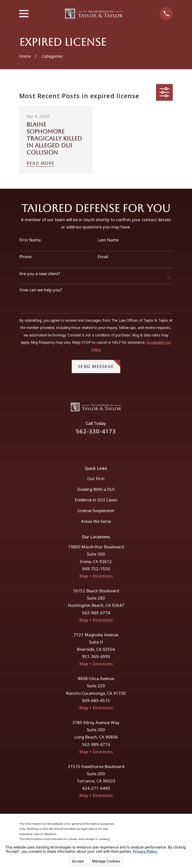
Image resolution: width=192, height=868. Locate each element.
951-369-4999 (96, 656)
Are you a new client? (40, 274)
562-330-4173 (96, 431)
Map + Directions (96, 576)
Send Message (99, 365)
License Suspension (96, 510)
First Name (30, 240)
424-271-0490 (96, 788)
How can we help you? (41, 290)
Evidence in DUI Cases (96, 500)
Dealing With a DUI (96, 489)
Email (103, 257)
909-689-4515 (96, 700)
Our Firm (96, 478)
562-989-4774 (96, 613)
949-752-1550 (96, 569)
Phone (25, 257)
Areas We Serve (96, 521)
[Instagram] (103, 447)
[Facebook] (89, 447)
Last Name (108, 240)
